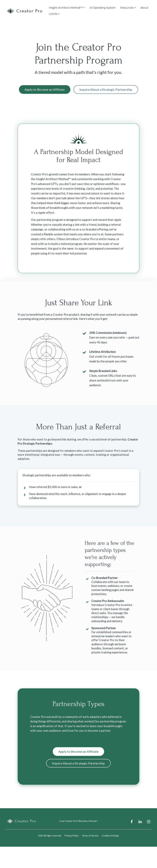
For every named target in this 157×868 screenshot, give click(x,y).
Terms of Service (90, 836)
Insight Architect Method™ (66, 8)
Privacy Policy (72, 836)
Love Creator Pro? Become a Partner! (78, 821)
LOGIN (53, 14)
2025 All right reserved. (50, 836)
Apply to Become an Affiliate (45, 89)
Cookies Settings (110, 836)
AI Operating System (103, 8)
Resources (127, 8)
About (144, 8)
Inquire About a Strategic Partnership (106, 89)
